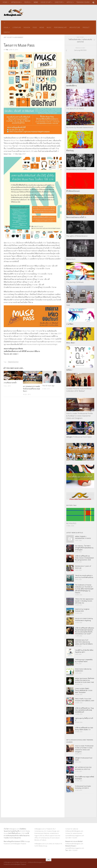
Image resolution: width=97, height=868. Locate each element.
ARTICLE (70, 2)
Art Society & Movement (14, 37)
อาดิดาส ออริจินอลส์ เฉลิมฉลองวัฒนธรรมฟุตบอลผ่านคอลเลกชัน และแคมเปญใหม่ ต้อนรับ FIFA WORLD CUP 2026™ (84, 631)
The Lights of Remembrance (77, 236)
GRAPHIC (7, 32)
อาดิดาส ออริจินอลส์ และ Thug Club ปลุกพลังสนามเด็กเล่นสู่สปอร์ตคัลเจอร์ (84, 710)
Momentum (71, 259)
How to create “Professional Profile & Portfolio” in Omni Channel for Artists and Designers (80, 416)
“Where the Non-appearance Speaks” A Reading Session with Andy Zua (84, 601)
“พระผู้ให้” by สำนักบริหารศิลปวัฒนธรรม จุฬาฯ (84, 651)
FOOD (35, 27)
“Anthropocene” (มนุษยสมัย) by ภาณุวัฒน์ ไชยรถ (84, 660)
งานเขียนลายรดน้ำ (10, 382)
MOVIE (42, 27)
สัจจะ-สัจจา (71, 343)
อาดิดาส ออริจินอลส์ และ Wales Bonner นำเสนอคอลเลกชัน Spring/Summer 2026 (84, 558)
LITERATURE (17, 27)
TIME (68, 305)
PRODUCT (86, 27)
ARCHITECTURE (75, 27)
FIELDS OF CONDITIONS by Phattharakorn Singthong (84, 619)
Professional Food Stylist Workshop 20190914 (83, 787)
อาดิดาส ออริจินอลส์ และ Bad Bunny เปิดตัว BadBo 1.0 (84, 728)
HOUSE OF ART (46, 2)
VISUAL (6, 27)
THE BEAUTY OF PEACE (75, 108)
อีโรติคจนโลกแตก (73, 191)
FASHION (27, 27)
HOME (5, 2)
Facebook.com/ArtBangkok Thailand (15, 843)
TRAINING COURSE (83, 2)
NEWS (36, 2)
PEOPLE (27, 2)
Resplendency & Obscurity (76, 169)
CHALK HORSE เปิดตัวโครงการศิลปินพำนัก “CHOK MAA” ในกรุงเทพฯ (84, 690)
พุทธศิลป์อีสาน (72, 85)
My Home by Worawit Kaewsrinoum (80, 127)
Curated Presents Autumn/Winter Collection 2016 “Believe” (79, 390)
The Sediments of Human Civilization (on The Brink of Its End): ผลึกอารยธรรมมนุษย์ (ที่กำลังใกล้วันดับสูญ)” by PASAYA (84, 589)
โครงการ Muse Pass (13, 362)
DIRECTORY (59, 2)
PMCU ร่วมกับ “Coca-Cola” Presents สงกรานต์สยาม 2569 (85, 699)
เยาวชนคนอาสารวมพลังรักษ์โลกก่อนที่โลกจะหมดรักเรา (31, 389)
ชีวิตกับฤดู (70, 150)
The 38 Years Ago (48, 385)
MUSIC (49, 27)
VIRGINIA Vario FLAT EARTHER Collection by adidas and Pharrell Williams (84, 642)
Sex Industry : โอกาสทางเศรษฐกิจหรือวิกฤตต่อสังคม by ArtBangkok (84, 547)
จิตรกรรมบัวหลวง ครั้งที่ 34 (76, 217)
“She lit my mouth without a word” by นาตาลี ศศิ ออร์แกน (84, 576)
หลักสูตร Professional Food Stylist (79, 437)
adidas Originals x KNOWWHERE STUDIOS (83, 537)
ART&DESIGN (16, 2)
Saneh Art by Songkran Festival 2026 (82, 610)
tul (7, 49)
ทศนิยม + (70, 370)
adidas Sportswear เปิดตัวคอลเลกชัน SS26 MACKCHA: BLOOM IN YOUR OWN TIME (85, 680)
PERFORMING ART (60, 27)
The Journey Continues (75, 282)
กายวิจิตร (70, 324)
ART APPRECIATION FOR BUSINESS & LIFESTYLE (83, 768)
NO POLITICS (71, 523)
